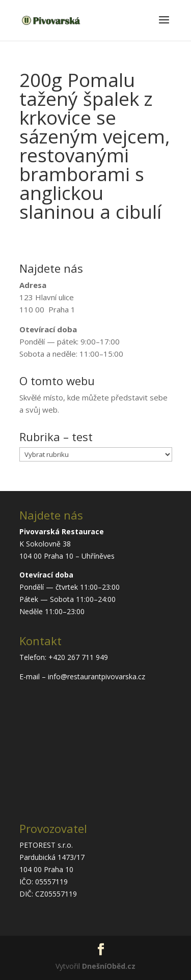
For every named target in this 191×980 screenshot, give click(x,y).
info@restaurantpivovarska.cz (97, 676)
